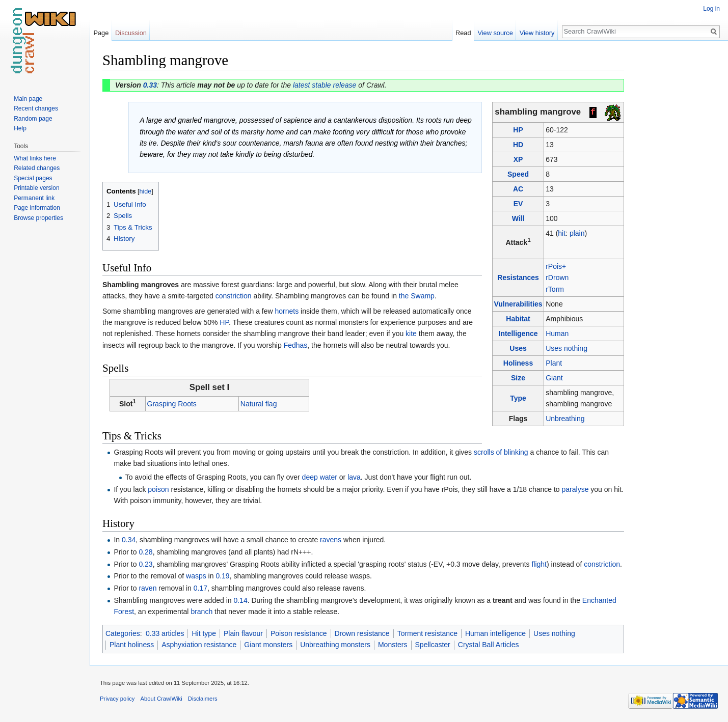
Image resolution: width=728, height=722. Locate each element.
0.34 (129, 540)
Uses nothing (567, 348)
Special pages (33, 178)
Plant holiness (132, 645)
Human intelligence (495, 633)
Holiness (518, 363)
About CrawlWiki (161, 699)
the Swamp (417, 296)
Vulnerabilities (518, 304)
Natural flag (259, 404)
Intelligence (518, 334)
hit (562, 233)
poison (158, 489)
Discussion (131, 33)
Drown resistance (362, 633)
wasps (196, 576)
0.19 (222, 576)
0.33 (150, 85)
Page (101, 33)
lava (354, 477)
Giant (554, 378)
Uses (518, 348)
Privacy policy (117, 699)
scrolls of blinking (501, 452)
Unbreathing (565, 419)
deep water (320, 477)
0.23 (145, 564)
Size (518, 378)
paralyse (575, 489)
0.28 (145, 552)
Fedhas (296, 345)
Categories (123, 633)
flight (539, 564)
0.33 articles (165, 633)
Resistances (518, 277)
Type (518, 398)
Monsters (393, 645)
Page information (37, 208)
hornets (287, 311)
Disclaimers (203, 699)
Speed (518, 174)
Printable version (36, 188)
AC (518, 189)
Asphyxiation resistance (199, 645)
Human (557, 334)
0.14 (240, 600)
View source (495, 33)
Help (20, 128)
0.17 (200, 588)
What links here (35, 158)
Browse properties (38, 218)
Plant (554, 363)
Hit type (204, 633)
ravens (331, 540)
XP (518, 159)
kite (411, 334)
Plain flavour (243, 633)
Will (518, 218)
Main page (28, 99)
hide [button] (146, 191)
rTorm (555, 289)
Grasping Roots (172, 404)
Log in (711, 9)
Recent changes (36, 108)
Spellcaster (433, 645)
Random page (33, 119)
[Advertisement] (675, 204)
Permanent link (34, 198)
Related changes (37, 168)
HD (518, 145)
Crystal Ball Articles (489, 645)
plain (577, 233)
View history (537, 33)
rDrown (557, 277)
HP (518, 130)
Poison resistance (299, 633)
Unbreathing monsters (335, 645)
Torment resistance (427, 633)
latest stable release (325, 85)
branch (201, 612)
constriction (234, 296)
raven (147, 588)
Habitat (518, 319)
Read (463, 33)
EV (518, 204)
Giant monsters (268, 645)
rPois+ (556, 266)
